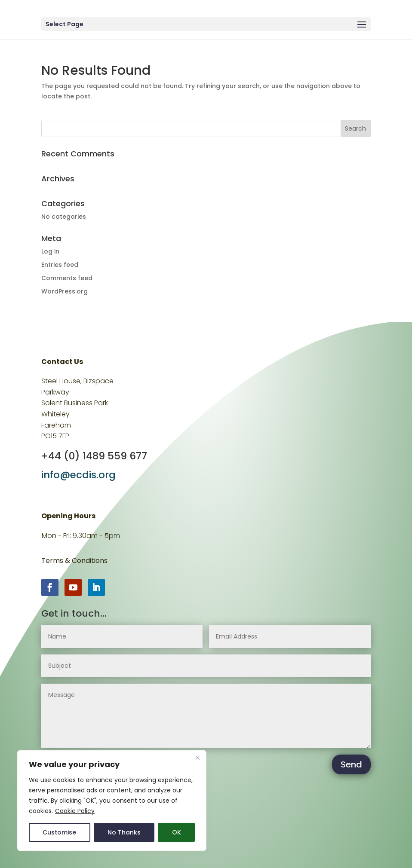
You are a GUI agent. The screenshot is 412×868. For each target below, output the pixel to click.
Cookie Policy (75, 811)
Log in (50, 251)
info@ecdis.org (78, 475)
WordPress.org (65, 291)
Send (351, 764)
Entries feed (60, 265)
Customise (59, 832)
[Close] (197, 758)
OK (177, 832)
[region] (112, 801)
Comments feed (67, 278)
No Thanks (124, 832)
